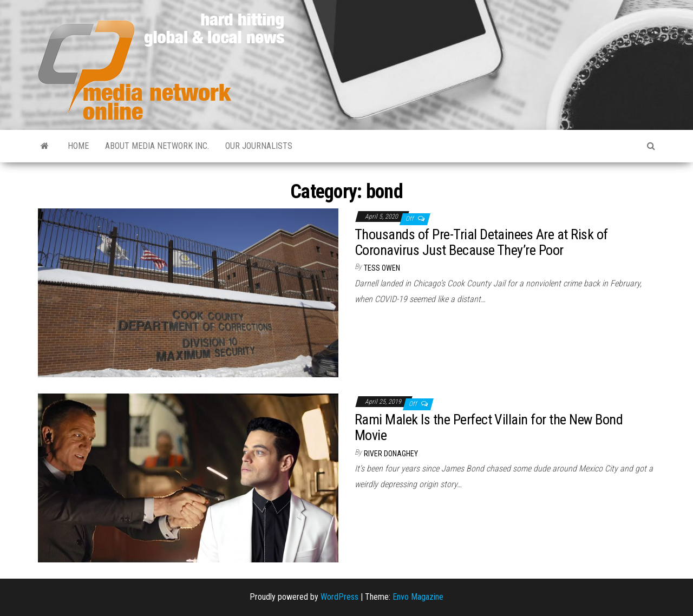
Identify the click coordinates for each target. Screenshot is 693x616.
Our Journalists (259, 146)
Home (78, 146)
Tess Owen (382, 268)
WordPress (339, 597)
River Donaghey (391, 454)
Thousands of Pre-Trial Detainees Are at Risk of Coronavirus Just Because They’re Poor (481, 242)
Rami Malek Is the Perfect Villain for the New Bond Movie (489, 427)
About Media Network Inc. (157, 146)
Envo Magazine (418, 597)
